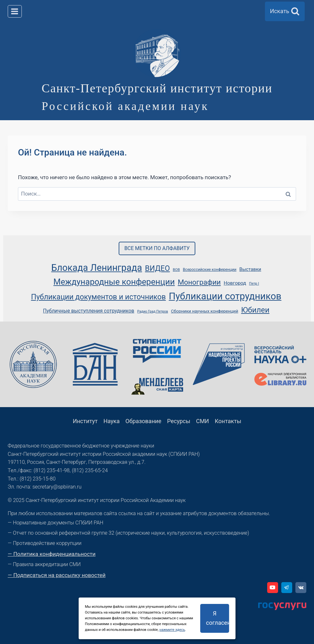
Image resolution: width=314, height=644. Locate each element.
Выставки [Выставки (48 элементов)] (250, 269)
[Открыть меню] (15, 11)
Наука (112, 421)
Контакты (228, 421)
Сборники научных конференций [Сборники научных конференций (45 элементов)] (205, 311)
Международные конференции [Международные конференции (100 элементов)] (114, 282)
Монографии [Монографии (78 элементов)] (199, 282)
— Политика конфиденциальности (52, 554)
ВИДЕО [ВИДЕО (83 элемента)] (157, 268)
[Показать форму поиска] (285, 11)
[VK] (301, 588)
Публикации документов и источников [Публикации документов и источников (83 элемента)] (98, 297)
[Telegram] (287, 588)
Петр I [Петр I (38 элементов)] (254, 284)
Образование (143, 421)
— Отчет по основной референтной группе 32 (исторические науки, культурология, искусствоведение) (128, 533)
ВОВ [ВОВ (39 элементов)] (176, 270)
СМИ (202, 421)
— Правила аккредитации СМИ (44, 564)
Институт (85, 421)
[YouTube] (273, 588)
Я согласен (217, 618)
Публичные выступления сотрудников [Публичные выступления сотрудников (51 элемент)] (89, 311)
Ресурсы (179, 421)
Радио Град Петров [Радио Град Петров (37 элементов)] (153, 311)
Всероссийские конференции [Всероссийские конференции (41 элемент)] (210, 270)
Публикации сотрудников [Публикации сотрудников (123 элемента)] (225, 296)
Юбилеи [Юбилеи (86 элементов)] (255, 310)
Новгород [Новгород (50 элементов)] (235, 283)
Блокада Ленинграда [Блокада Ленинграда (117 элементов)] (97, 268)
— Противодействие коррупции (45, 543)
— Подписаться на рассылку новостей (57, 575)
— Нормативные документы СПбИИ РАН (55, 523)
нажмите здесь (172, 630)
